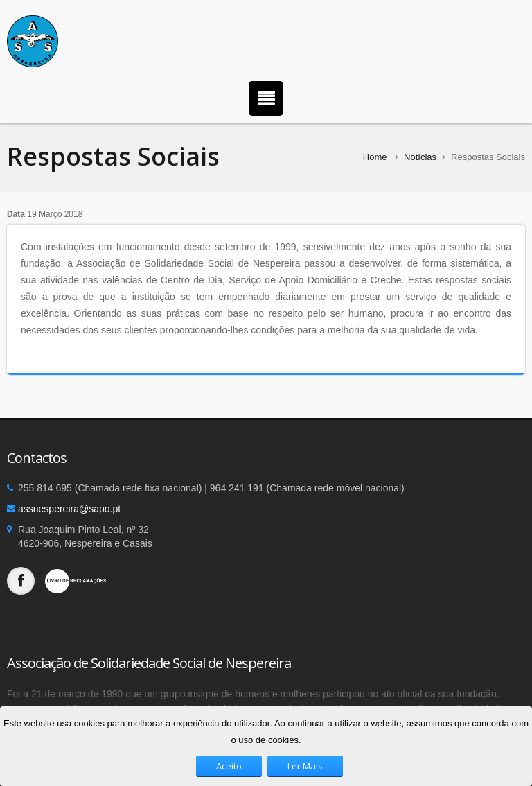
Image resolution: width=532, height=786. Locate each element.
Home (375, 157)
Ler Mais (305, 766)
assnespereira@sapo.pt (69, 509)
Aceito (229, 766)
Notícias (420, 157)
